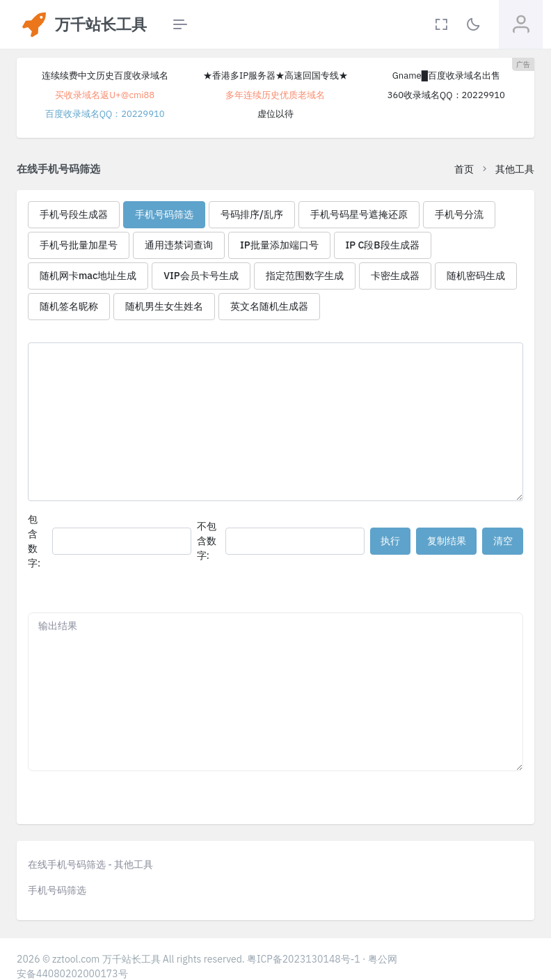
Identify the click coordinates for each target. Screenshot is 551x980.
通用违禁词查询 (179, 245)
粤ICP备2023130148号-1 (304, 959)
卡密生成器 (395, 276)
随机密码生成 (476, 276)
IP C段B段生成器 (383, 245)
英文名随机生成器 (269, 306)
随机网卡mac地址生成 (88, 276)
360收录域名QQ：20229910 (446, 95)
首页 (464, 169)
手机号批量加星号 (79, 245)
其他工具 (515, 169)
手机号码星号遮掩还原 (359, 214)
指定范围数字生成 (305, 276)
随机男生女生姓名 (164, 306)
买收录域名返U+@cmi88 (105, 95)
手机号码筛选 (164, 214)
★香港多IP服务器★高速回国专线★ (275, 76)
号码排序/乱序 (252, 214)
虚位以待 (275, 114)
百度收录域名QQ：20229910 (105, 114)
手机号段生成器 (74, 214)
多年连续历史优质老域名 (275, 95)
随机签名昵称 (69, 306)
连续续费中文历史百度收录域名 (105, 76)
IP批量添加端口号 (279, 245)
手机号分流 (459, 214)
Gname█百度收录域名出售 (446, 76)
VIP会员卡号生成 (201, 276)
